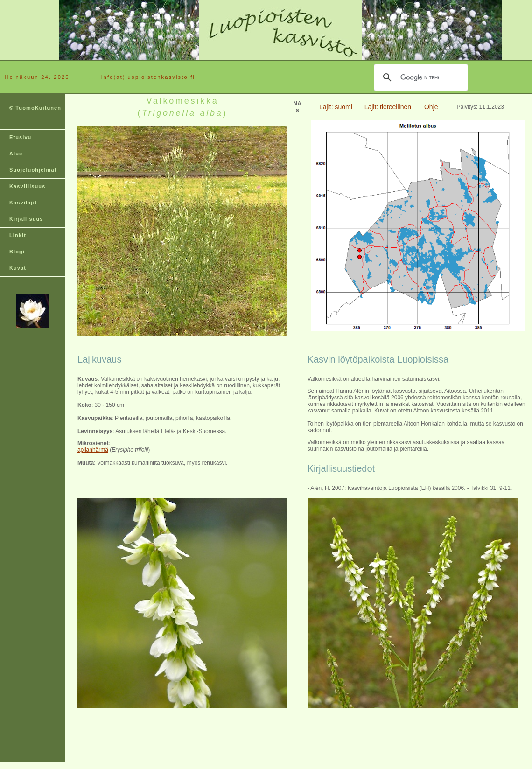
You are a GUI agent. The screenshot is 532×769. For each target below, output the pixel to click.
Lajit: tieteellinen (388, 107)
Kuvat (18, 268)
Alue (16, 154)
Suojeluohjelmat (33, 170)
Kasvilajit (23, 203)
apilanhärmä (93, 450)
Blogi (17, 252)
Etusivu (20, 137)
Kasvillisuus (27, 186)
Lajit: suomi (336, 107)
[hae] (420, 77)
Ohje (431, 107)
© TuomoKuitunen (35, 108)
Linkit (18, 235)
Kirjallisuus (26, 219)
